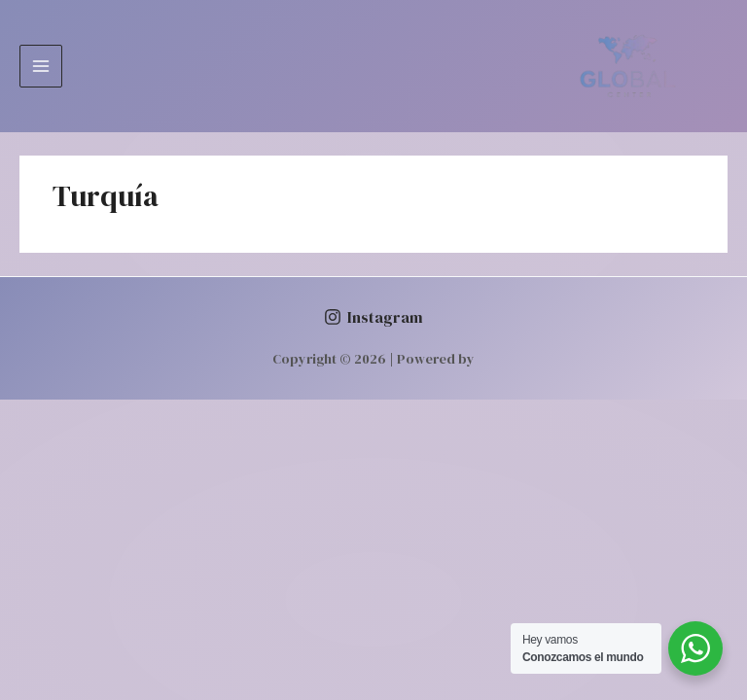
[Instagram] (373, 317)
